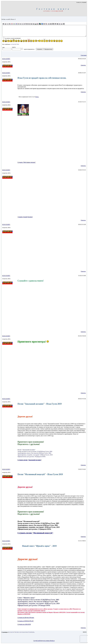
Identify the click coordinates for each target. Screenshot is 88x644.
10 (17, 632)
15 (25, 632)
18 (30, 632)
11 (19, 632)
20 (33, 632)
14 (24, 632)
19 (32, 632)
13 (22, 632)
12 (20, 632)
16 (27, 632)
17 (28, 632)
